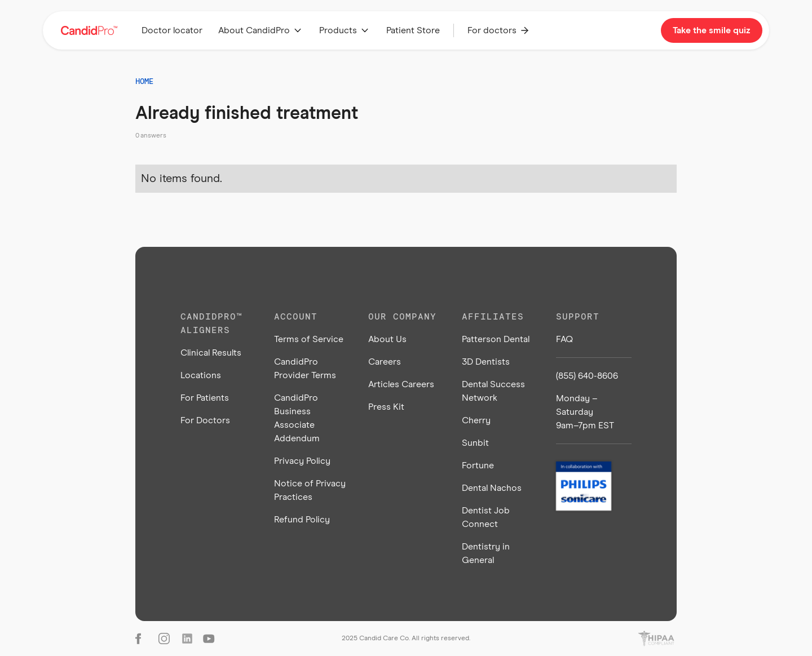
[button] (261, 30)
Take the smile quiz (712, 30)
